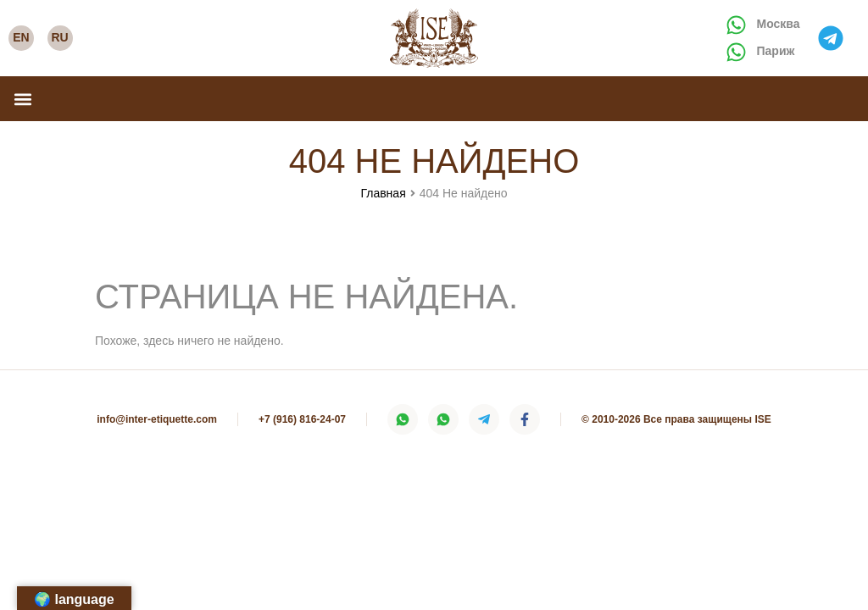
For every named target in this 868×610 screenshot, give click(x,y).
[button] (22, 99)
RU (59, 37)
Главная (383, 193)
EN (21, 37)
